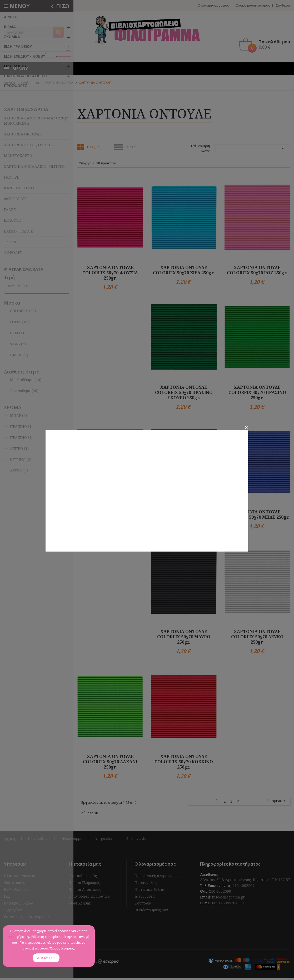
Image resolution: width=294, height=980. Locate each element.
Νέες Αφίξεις (38, 841)
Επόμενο (277, 803)
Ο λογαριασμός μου (213, 5)
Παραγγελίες (146, 885)
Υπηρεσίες (104, 841)
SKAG (18, 346)
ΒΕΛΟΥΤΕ (12, 223)
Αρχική (9, 841)
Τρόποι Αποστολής (85, 892)
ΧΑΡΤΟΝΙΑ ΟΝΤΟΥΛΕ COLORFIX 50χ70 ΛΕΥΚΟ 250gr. (257, 639)
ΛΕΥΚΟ (19, 473)
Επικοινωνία (136, 841)
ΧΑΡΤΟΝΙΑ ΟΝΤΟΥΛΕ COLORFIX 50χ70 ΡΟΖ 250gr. (257, 272)
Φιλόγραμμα (72, 841)
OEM (17, 335)
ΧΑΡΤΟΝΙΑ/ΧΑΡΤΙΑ (26, 112)
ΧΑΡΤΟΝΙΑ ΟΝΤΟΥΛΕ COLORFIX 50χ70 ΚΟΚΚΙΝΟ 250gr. (184, 764)
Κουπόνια (143, 905)
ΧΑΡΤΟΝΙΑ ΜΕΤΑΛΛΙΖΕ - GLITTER (34, 169)
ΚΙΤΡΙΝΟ (21, 462)
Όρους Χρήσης (62, 948)
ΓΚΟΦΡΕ (11, 180)
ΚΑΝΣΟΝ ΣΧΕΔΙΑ (19, 190)
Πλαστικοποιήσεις (19, 878)
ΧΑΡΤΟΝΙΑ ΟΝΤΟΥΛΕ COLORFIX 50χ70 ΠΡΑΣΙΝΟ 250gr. (257, 395)
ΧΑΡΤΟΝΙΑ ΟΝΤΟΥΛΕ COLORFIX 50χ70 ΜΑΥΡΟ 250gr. (184, 639)
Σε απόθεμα (24, 393)
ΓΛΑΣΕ (10, 212)
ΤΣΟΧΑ (10, 244)
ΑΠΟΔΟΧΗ (46, 958)
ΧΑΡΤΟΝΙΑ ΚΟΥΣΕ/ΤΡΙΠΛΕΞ (29, 147)
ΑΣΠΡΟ (19, 451)
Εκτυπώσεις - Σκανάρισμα (26, 919)
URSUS (19, 357)
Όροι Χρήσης (80, 905)
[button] (266, 44)
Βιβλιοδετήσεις (17, 892)
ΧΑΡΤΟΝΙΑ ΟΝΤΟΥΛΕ (23, 136)
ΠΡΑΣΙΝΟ (21, 429)
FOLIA (19, 324)
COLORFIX (23, 313)
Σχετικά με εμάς (83, 878)
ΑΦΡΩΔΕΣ (13, 255)
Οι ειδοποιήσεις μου (151, 912)
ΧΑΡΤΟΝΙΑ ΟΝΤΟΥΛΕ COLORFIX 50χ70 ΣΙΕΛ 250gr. (184, 272)
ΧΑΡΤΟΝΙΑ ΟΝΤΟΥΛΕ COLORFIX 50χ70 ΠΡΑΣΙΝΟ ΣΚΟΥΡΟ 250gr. (184, 395)
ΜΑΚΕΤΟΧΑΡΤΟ (18, 158)
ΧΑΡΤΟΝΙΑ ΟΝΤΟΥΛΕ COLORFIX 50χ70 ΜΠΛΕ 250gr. (257, 517)
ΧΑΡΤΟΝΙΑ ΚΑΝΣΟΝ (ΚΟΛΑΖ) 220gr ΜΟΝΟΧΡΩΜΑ (36, 123)
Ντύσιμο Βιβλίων (18, 905)
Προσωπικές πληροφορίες (157, 878)
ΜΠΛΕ (18, 418)
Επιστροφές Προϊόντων (89, 899)
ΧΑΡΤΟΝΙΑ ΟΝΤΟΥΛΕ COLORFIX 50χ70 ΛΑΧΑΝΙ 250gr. (110, 764)
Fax (7, 899)
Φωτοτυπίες (14, 885)
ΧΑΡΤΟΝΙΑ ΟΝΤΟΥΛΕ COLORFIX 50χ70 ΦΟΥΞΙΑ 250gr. (110, 275)
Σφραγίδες (13, 912)
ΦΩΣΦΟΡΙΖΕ (15, 201)
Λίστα (131, 149)
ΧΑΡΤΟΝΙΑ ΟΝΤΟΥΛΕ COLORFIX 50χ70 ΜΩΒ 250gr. (184, 517)
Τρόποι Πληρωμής (85, 885)
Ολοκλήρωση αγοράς (253, 5)
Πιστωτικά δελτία (150, 892)
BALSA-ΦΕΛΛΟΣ (18, 233)
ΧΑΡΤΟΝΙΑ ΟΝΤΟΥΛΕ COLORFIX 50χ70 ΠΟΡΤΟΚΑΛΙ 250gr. (110, 519)
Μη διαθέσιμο (26, 382)
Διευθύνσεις (145, 899)
